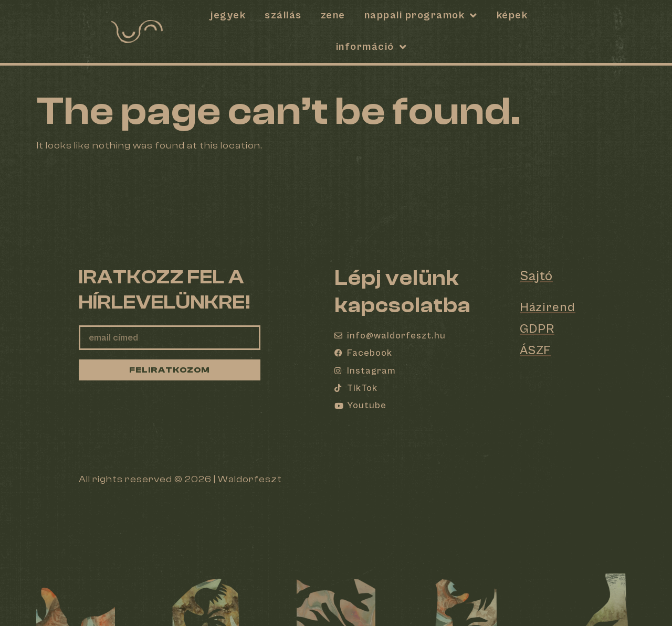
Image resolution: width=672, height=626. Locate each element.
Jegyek (228, 15)
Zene (333, 15)
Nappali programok (421, 16)
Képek (512, 15)
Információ (372, 47)
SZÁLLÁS (283, 15)
